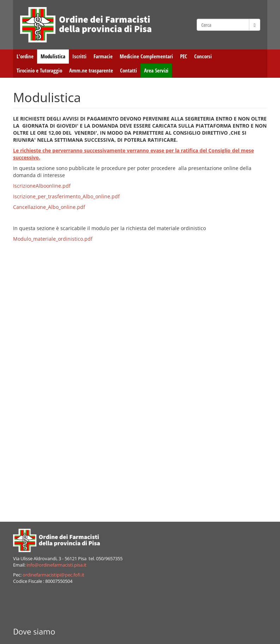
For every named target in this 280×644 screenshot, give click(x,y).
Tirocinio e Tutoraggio (39, 71)
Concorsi (203, 56)
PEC (184, 56)
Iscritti (79, 56)
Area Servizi (156, 71)
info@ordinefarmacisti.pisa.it (56, 565)
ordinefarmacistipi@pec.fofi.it (53, 575)
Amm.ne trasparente (91, 71)
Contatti (129, 71)
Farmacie (103, 56)
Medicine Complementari (146, 56)
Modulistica (53, 56)
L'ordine (25, 56)
